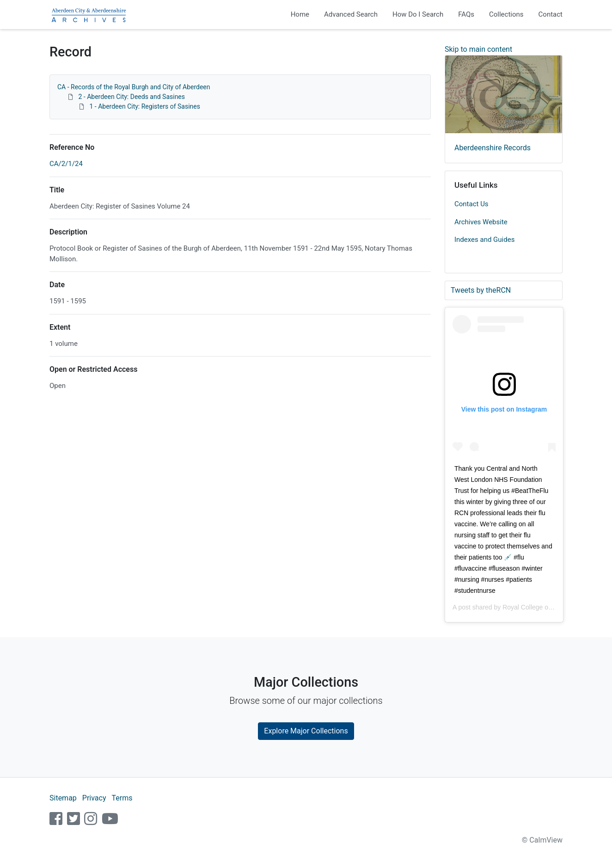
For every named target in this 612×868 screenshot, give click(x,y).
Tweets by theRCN (481, 290)
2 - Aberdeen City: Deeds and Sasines (132, 97)
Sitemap (63, 798)
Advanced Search (351, 14)
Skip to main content (478, 49)
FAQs (466, 14)
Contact (551, 14)
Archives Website (481, 222)
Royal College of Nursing (538, 607)
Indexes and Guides (484, 240)
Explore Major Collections (306, 731)
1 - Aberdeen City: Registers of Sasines (145, 106)
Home (300, 14)
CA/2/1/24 (66, 164)
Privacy (94, 798)
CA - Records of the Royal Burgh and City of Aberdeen (134, 87)
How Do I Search (418, 14)
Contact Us (471, 204)
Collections (506, 14)
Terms (122, 798)
